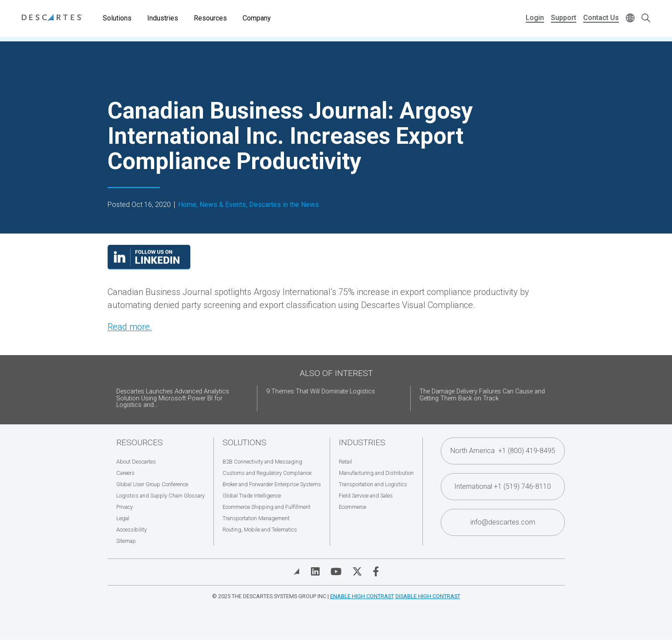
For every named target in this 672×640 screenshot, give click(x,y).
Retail (345, 462)
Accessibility (132, 530)
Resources (210, 18)
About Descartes (136, 462)
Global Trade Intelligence (252, 496)
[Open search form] (646, 19)
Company (257, 18)
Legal (123, 518)
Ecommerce (353, 507)
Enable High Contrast (362, 596)
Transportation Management (256, 518)
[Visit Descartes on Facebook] (376, 572)
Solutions (117, 18)
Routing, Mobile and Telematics (260, 530)
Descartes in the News (284, 205)
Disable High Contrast (428, 596)
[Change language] (630, 19)
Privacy (125, 507)
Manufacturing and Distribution (376, 473)
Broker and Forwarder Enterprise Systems (272, 484)
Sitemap (126, 541)
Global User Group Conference (152, 484)
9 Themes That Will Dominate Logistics (321, 391)
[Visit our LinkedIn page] (149, 267)
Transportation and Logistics (373, 484)
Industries (163, 18)
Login (535, 18)
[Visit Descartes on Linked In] (315, 572)
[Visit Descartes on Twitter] (357, 572)
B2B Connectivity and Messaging (262, 462)
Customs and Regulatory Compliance (267, 473)
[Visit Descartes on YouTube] (336, 572)
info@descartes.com (503, 522)
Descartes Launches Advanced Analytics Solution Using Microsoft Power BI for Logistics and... (173, 398)
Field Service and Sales (366, 496)
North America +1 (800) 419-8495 (503, 451)
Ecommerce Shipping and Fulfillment (267, 507)
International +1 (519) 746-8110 (503, 486)
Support (564, 18)
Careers (125, 473)
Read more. (130, 327)
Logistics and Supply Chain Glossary (160, 496)
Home (187, 205)
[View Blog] (297, 572)
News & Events (223, 205)
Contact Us (601, 18)
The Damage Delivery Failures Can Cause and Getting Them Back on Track (482, 395)
